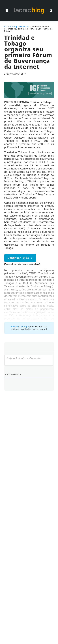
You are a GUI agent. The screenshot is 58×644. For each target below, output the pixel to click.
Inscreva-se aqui (20, 327)
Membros (24, 27)
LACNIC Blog (11, 27)
